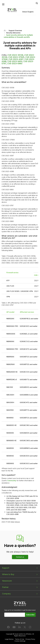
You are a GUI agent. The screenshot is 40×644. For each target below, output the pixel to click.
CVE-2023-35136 (15, 55)
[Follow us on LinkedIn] (19, 628)
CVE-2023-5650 (15, 61)
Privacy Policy (30, 639)
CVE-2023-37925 (16, 57)
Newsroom (7, 581)
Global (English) (28, 12)
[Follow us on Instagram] (30, 628)
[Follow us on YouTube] (14, 628)
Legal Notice (9, 639)
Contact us (20, 557)
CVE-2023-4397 (16, 59)
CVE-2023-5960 (15, 64)
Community (12, 481)
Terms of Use (20, 639)
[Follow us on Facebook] (8, 628)
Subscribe (30, 615)
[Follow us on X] (25, 628)
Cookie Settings (20, 641)
